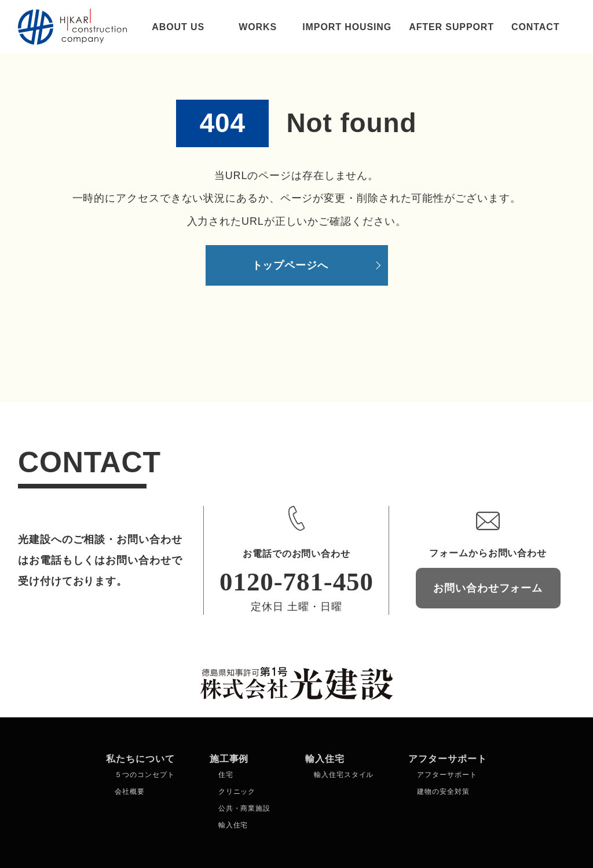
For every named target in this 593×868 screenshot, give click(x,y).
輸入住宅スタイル (344, 775)
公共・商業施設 (244, 808)
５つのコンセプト (144, 775)
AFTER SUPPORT (451, 27)
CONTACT (535, 27)
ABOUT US (178, 27)
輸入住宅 (233, 825)
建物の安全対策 (443, 792)
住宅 (226, 775)
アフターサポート (447, 775)
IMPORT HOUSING (347, 27)
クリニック (237, 792)
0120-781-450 (296, 582)
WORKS (258, 27)
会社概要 (130, 792)
